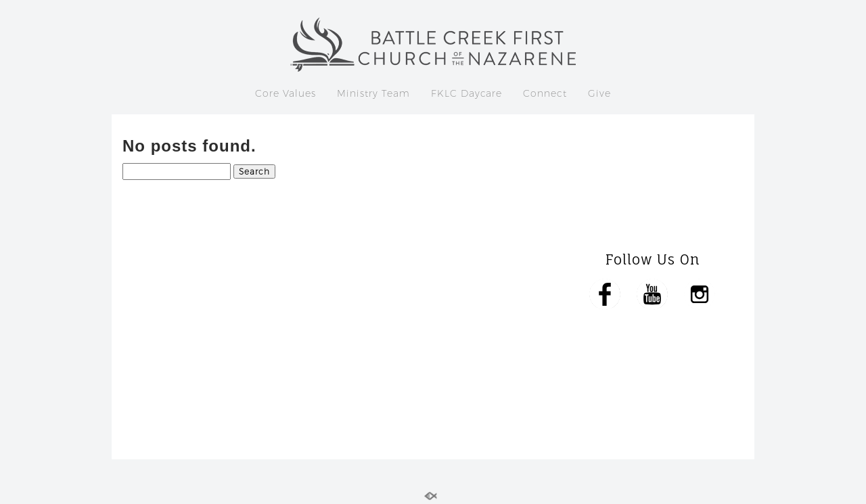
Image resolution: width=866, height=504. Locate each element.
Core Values (286, 93)
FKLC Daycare (466, 93)
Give (599, 93)
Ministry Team (373, 93)
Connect (545, 93)
